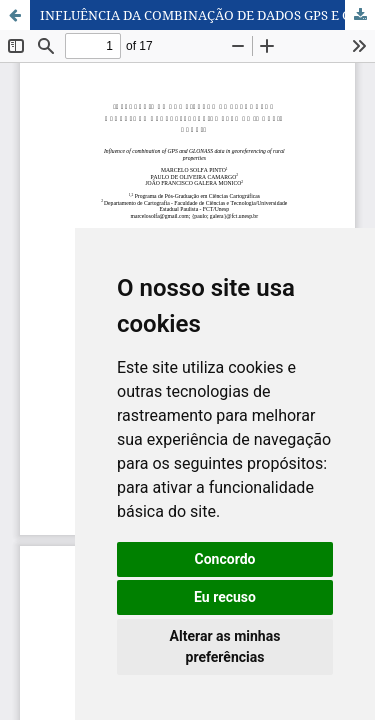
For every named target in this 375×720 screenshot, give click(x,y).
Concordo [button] (225, 559)
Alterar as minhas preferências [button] (225, 646)
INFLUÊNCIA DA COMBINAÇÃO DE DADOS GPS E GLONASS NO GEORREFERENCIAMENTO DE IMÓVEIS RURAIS (207, 15)
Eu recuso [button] (225, 597)
